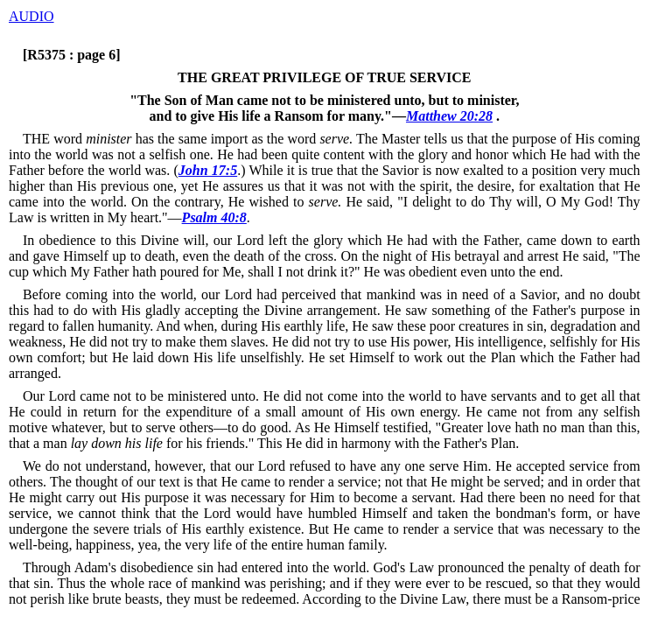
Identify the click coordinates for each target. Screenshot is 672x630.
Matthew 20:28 (449, 116)
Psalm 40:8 (214, 217)
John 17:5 (208, 170)
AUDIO (31, 16)
